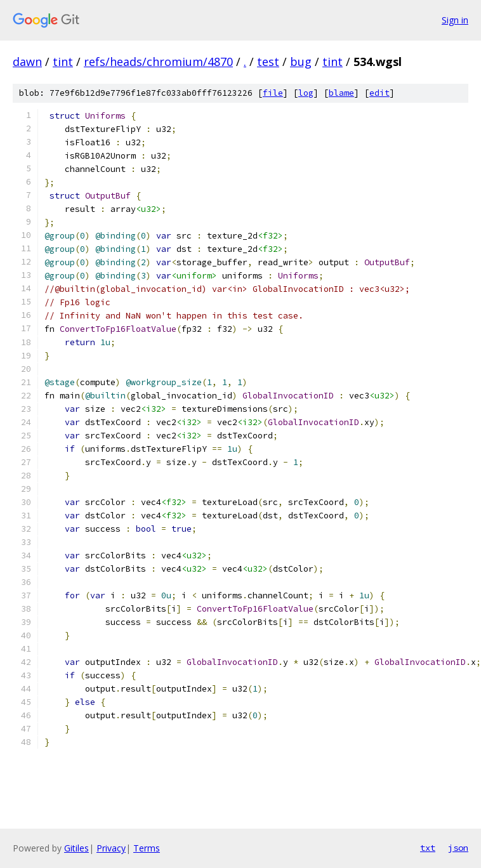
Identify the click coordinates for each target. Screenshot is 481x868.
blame (341, 93)
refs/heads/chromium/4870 (158, 62)
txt (428, 848)
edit (379, 93)
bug (301, 62)
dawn (27, 62)
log (306, 93)
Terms (147, 848)
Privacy (111, 848)
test (268, 62)
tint (63, 62)
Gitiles (76, 848)
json (458, 848)
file (273, 93)
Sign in (455, 20)
